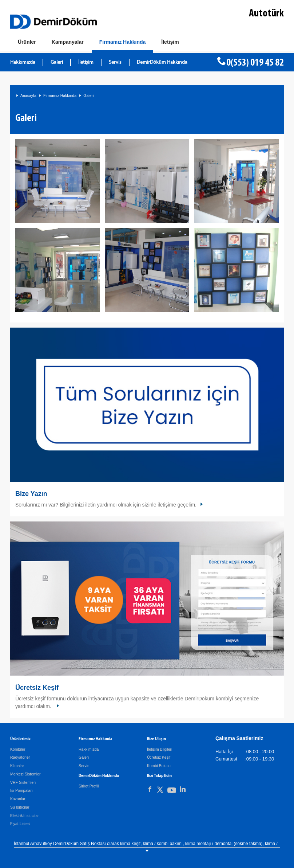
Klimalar (17, 766)
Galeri (57, 62)
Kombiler (18, 749)
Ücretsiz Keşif (37, 688)
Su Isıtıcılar (20, 807)
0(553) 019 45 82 (255, 63)
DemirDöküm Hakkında (162, 62)
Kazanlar (18, 799)
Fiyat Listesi (20, 824)
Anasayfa (28, 95)
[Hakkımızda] (123, 44)
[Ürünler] (27, 42)
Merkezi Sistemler (25, 774)
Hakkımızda (23, 62)
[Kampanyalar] (68, 42)
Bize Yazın (31, 494)
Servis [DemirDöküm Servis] (115, 62)
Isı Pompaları (21, 790)
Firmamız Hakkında (60, 95)
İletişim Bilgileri (160, 749)
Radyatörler (20, 757)
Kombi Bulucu (159, 766)
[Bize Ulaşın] (170, 42)
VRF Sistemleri (23, 782)
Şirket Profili (89, 786)
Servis (84, 766)
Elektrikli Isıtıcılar (25, 816)
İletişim (86, 62)
